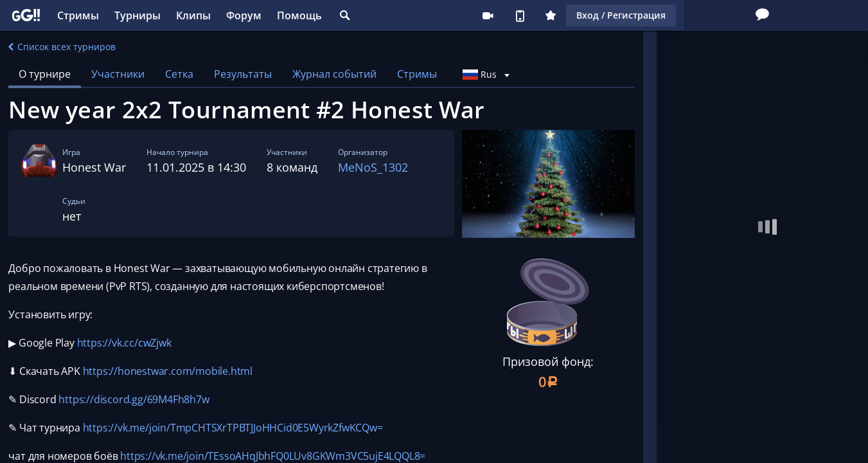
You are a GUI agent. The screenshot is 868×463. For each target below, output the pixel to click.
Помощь (299, 15)
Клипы (193, 15)
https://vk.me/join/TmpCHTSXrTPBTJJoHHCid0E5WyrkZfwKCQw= (233, 428)
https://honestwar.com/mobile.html (168, 371)
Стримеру (448, 15)
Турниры (137, 15)
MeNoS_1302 (373, 167)
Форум (244, 15)
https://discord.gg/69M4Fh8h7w (134, 399)
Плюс (511, 15)
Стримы (78, 15)
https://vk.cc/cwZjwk (124, 343)
